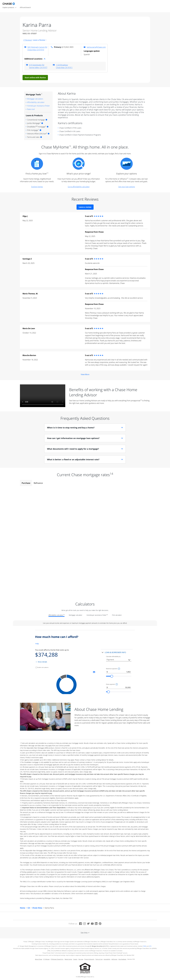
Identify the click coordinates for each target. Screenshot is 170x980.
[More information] (46, 120)
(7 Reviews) (28, 40)
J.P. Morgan (46, 959)
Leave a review (85, 207)
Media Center (68, 959)
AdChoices (114, 959)
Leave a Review (40, 40)
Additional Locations (35, 59)
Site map (81, 959)
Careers (75, 959)
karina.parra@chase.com (96, 47)
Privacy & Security (89, 959)
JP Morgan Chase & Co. (57, 959)
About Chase (39, 959)
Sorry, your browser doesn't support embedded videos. (43, 396)
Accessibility (107, 959)
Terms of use (99, 959)
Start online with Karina (35, 78)
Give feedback (122, 959)
